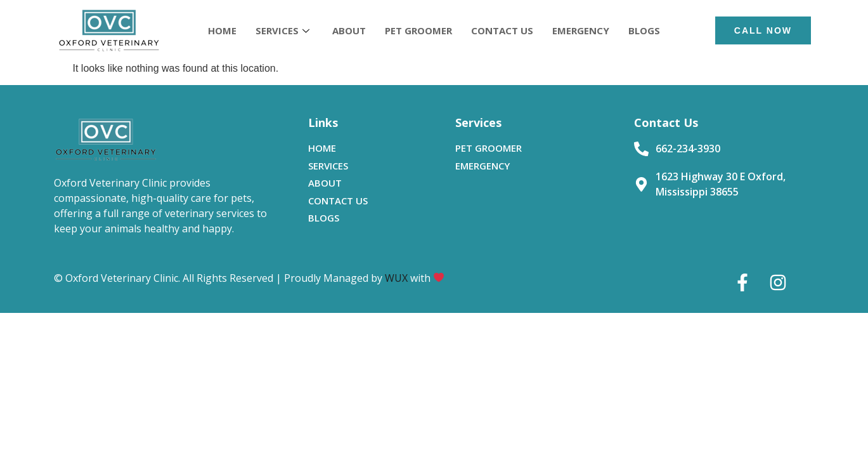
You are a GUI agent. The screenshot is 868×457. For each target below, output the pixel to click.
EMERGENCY (581, 30)
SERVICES (282, 30)
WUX (396, 278)
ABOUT (349, 30)
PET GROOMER (418, 30)
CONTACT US (502, 30)
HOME (222, 30)
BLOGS (644, 30)
